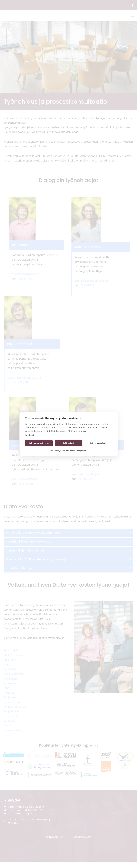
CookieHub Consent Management (73, 451)
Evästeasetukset (98, 443)
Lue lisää (30, 435)
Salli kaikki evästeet (39, 443)
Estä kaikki (68, 443)
